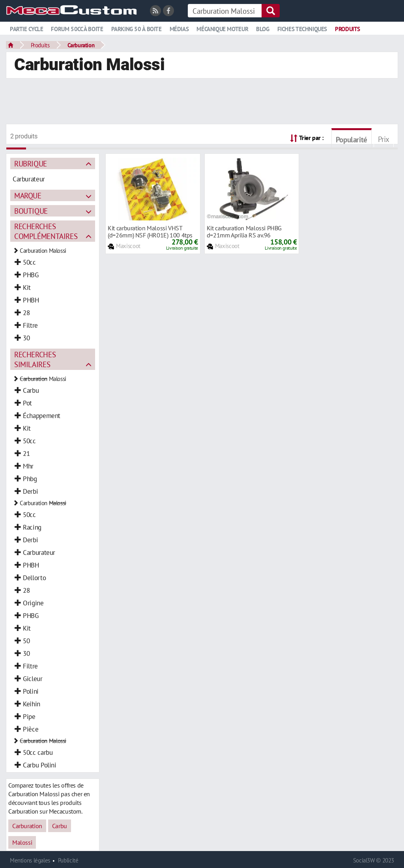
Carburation (81, 45)
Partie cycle (26, 29)
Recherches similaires (35, 359)
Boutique (31, 211)
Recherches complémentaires (46, 231)
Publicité (68, 860)
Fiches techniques (302, 29)
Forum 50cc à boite (77, 29)
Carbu (60, 826)
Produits (348, 29)
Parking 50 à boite (137, 29)
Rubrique (31, 163)
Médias (179, 29)
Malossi (22, 842)
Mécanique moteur (222, 29)
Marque (28, 195)
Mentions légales (30, 860)
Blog (263, 29)
